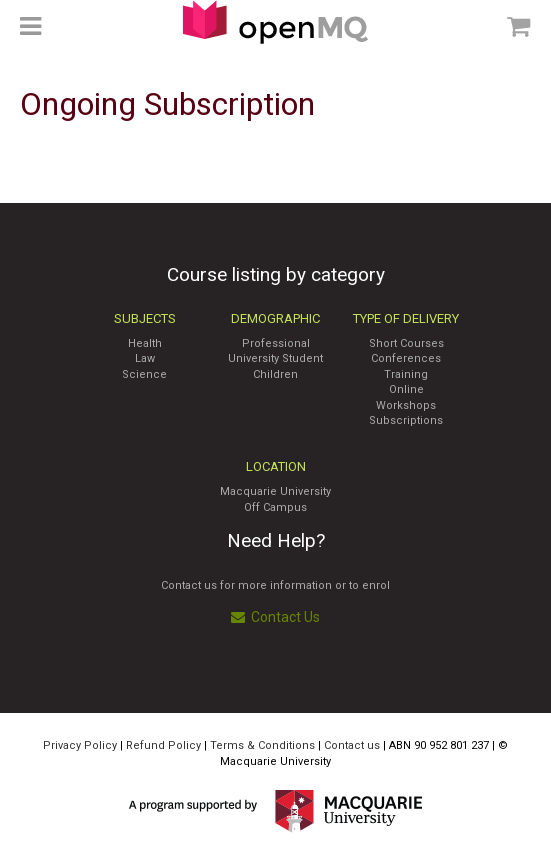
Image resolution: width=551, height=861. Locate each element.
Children (275, 374)
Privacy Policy (80, 745)
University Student (275, 358)
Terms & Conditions (262, 745)
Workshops (406, 405)
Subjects (145, 318)
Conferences (406, 358)
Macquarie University (275, 491)
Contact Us (275, 617)
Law (145, 358)
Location (276, 466)
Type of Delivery (406, 318)
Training (406, 374)
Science (144, 374)
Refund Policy (163, 745)
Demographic (275, 318)
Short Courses (406, 343)
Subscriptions (406, 420)
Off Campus (275, 507)
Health (145, 343)
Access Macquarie (275, 22)
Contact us (352, 745)
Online (406, 389)
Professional (276, 343)
